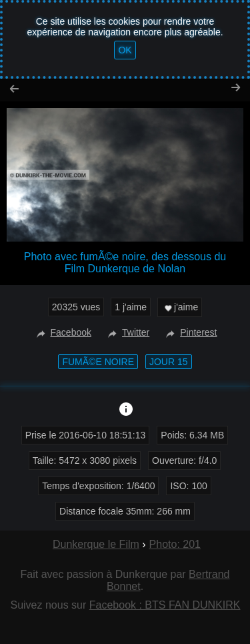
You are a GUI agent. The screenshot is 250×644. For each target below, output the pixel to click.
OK (125, 50)
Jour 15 (169, 362)
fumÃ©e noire (98, 362)
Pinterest (190, 332)
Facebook (62, 332)
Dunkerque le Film (96, 544)
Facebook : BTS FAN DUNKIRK (165, 605)
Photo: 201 (175, 544)
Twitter (127, 332)
